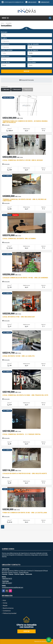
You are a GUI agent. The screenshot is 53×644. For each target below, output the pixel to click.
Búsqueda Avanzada (27, 80)
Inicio (2, 23)
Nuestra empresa (8, 608)
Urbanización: (5, 44)
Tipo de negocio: (33, 50)
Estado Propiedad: (7, 50)
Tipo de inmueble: (33, 44)
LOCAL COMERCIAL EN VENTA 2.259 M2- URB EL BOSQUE (23, 160)
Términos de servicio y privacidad (43, 642)
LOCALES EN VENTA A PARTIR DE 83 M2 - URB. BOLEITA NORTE (25, 474)
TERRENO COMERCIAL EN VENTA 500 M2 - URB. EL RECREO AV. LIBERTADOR (24, 200)
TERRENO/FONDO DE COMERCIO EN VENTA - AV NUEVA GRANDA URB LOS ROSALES (25, 122)
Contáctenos (7, 611)
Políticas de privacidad (10, 613)
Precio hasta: (32, 62)
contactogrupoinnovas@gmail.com (13, 587)
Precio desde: (6, 62)
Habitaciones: (5, 56)
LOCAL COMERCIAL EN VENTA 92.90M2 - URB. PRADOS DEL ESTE (25, 395)
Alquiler (5, 606)
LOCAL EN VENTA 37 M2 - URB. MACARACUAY (19, 317)
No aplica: (4, 38)
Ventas (5, 603)
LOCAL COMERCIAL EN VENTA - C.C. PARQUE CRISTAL (22, 434)
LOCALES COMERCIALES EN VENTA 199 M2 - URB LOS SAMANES (25, 278)
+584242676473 (45, 2)
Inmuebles (9, 23)
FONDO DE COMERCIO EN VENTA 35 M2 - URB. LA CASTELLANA (25, 513)
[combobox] (26, 35)
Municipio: (4, 32)
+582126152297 (32, 2)
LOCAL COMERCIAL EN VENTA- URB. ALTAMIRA (19, 239)
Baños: (30, 56)
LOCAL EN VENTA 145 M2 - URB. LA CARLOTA (19, 356)
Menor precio (17, 89)
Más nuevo (6, 89)
